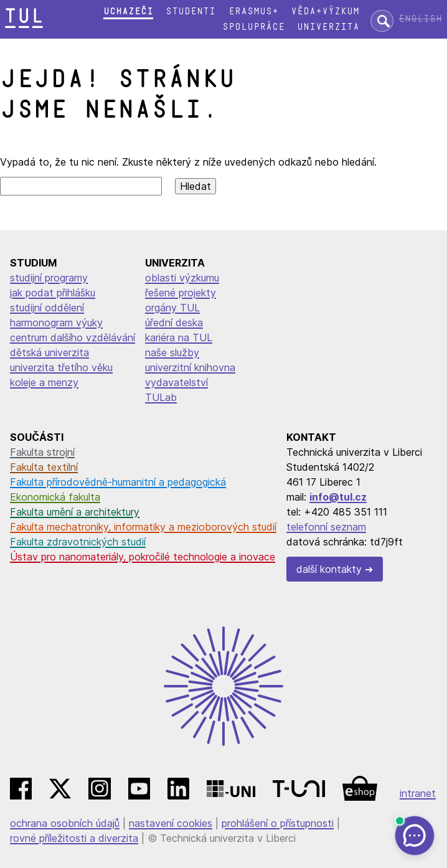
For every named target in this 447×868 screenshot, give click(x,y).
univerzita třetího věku (61, 367)
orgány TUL (172, 308)
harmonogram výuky (56, 323)
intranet (418, 793)
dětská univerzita (49, 352)
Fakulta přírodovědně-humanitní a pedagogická (118, 482)
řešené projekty (181, 293)
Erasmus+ (253, 12)
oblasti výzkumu (182, 278)
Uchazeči (128, 12)
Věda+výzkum (325, 12)
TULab (161, 397)
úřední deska (174, 323)
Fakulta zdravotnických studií (78, 542)
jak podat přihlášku (53, 293)
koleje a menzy (44, 382)
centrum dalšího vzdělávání (73, 337)
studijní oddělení (47, 308)
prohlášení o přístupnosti (278, 823)
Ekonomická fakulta (55, 497)
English (420, 19)
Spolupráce (253, 27)
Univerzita (328, 27)
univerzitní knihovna (190, 367)
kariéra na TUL (179, 337)
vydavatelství (176, 382)
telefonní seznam (326, 527)
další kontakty (329, 569)
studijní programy (49, 278)
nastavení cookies (171, 823)
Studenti (191, 12)
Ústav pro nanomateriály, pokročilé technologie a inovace (143, 557)
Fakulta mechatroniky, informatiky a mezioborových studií (143, 527)
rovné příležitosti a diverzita (74, 838)
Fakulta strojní (42, 452)
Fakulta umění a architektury (75, 512)
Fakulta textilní (44, 467)
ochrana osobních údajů (65, 823)
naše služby (172, 352)
